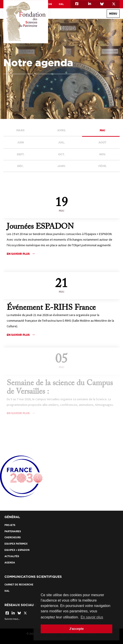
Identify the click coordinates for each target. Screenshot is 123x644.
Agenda (10, 563)
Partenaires (13, 531)
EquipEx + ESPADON (17, 550)
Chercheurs (13, 537)
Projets (10, 525)
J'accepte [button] (76, 629)
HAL (61, 4)
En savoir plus (18, 335)
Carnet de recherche (19, 585)
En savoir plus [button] (92, 617)
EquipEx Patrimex (16, 544)
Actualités (12, 556)
